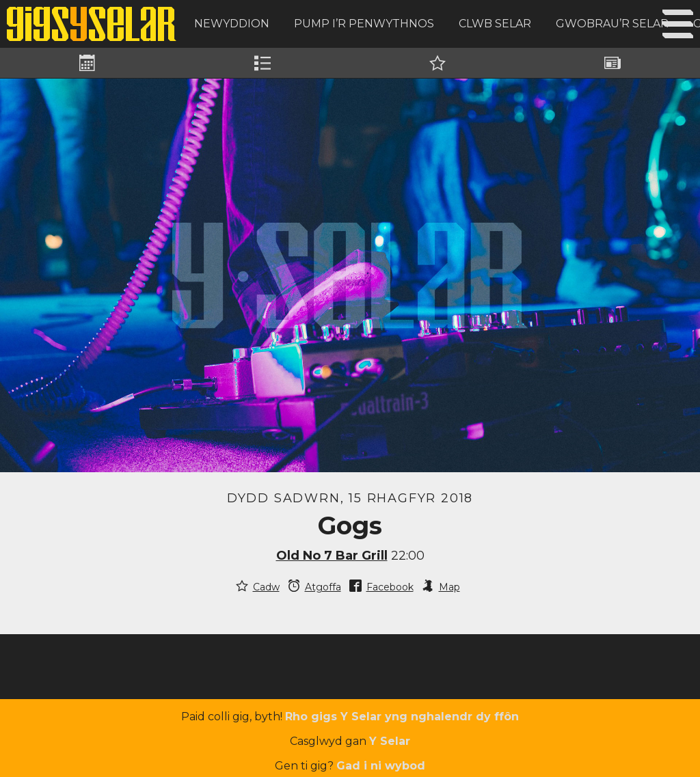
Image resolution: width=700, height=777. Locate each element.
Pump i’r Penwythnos (364, 24)
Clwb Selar (495, 24)
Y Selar (390, 741)
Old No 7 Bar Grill (332, 556)
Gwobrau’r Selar (612, 24)
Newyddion (232, 24)
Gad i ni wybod (381, 766)
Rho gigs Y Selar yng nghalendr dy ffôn (402, 717)
